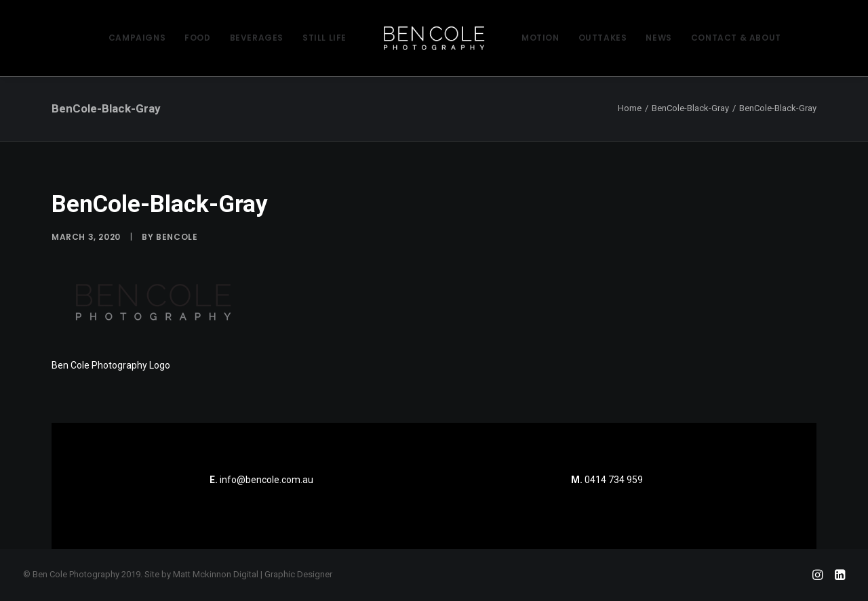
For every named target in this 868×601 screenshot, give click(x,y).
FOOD (197, 38)
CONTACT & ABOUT (736, 38)
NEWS (658, 38)
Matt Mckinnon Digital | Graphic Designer (253, 574)
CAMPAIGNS (137, 38)
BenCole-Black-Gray (690, 108)
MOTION (540, 38)
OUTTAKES (603, 38)
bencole (177, 237)
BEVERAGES (257, 38)
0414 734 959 (614, 480)
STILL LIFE (324, 38)
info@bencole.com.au (261, 480)
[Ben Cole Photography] (434, 38)
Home (630, 108)
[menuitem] (137, 38)
